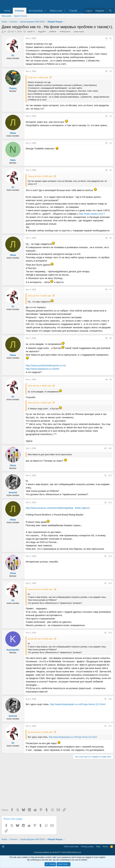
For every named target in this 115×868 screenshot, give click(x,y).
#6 (111, 238)
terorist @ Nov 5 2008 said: (40, 589)
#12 (110, 503)
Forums (20, 11)
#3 (111, 116)
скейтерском (65, 32)
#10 (110, 448)
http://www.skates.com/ (91, 214)
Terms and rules (71, 846)
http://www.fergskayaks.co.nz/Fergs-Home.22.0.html (78, 704)
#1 (111, 38)
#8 (111, 338)
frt (5, 32)
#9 (111, 380)
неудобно (42, 32)
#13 (110, 556)
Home (7, 11)
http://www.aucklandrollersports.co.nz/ (46, 365)
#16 (110, 699)
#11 (110, 475)
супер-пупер (79, 32)
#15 (110, 633)
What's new (56, 11)
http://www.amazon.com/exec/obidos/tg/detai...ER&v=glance (58, 508)
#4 (111, 143)
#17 (110, 726)
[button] (45, 11)
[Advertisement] (57, 785)
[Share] (106, 38)
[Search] (110, 11)
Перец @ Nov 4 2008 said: (40, 176)
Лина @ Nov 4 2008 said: (40, 296)
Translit (73, 11)
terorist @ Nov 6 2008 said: (40, 732)
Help (98, 846)
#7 (111, 290)
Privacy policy (87, 846)
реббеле (53, 32)
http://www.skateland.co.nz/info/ (42, 369)
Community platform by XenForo (57, 852)
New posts (6, 16)
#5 (111, 170)
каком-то (31, 32)
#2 (111, 71)
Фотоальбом (36, 11)
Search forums (21, 16)
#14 (110, 583)
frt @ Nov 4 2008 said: (38, 77)
